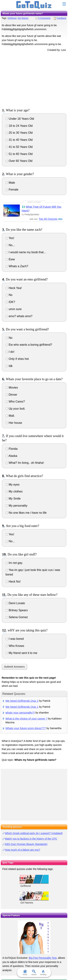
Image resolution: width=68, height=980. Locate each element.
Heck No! (13, 582)
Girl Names (23, 18)
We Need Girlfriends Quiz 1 (22, 707)
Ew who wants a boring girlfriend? (29, 345)
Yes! (10, 238)
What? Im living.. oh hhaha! (25, 463)
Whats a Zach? (17, 266)
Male (10, 183)
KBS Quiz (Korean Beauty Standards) (26, 844)
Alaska (12, 456)
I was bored (15, 639)
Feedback (62, 18)
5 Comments (44, 18)
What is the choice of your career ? (26, 719)
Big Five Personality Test (43, 958)
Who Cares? (15, 402)
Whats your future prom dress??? (26, 728)
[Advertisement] (34, 79)
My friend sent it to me (21, 653)
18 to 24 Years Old (19, 126)
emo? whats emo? (19, 316)
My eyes (13, 485)
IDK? (10, 302)
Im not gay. (14, 563)
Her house (14, 423)
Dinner (12, 395)
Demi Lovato (15, 603)
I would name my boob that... (26, 252)
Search (34, 973)
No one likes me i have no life (26, 513)
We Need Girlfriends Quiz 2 (22, 701)
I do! (10, 352)
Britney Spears (17, 610)
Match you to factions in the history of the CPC (31, 839)
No (9, 295)
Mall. (10, 416)
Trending (43, 973)
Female (12, 190)
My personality (17, 506)
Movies (12, 388)
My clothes (14, 491)
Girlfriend (12, 18)
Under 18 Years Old (20, 119)
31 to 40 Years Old (19, 140)
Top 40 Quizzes (48, 219)
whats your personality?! (20, 713)
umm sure (14, 309)
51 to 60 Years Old (19, 154)
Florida (12, 449)
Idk (9, 366)
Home (25, 973)
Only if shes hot (17, 359)
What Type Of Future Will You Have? (41, 209)
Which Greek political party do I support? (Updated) (34, 833)
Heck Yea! (14, 288)
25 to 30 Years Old (19, 133)
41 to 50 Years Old (19, 147)
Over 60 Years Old (19, 161)
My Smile (13, 499)
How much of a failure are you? (22, 850)
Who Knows (15, 646)
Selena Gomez (17, 617)
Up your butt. (16, 409)
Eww (10, 259)
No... (10, 245)
